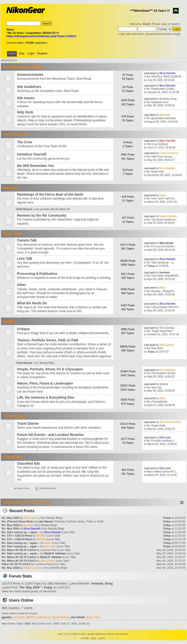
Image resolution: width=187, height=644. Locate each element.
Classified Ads (29, 464)
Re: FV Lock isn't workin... (161, 246)
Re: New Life (154, 387)
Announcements (30, 75)
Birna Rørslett (167, 73)
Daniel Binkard (61, 617)
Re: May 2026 (155, 348)
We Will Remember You (36, 166)
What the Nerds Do (32, 303)
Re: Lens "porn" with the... (161, 198)
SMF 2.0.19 (64, 634)
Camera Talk (27, 240)
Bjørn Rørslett (167, 141)
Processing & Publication (37, 274)
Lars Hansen (46, 521)
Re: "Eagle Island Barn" (160, 331)
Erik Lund (165, 437)
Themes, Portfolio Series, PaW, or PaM (48, 340)
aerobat (28, 525)
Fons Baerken (167, 168)
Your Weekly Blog (44, 363)
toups (163, 195)
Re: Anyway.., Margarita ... (162, 291)
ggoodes (7, 617)
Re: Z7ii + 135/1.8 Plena (17, 536)
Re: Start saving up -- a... (161, 262)
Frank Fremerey (169, 153)
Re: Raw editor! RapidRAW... (163, 276)
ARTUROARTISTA (170, 422)
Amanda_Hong (168, 99)
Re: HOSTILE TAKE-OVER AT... (165, 77)
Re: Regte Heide (156, 425)
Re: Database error (157, 102)
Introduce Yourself (32, 154)
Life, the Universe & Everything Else (46, 398)
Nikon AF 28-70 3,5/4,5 (16, 564)
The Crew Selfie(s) (157, 144)
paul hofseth (78, 617)
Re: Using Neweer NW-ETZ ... (164, 307)
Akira (162, 288)
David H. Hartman (55, 553)
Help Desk (25, 112)
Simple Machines (97, 634)
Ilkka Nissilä (166, 243)
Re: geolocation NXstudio (161, 118)
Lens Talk (25, 259)
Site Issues (26, 98)
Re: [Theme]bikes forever (161, 373)
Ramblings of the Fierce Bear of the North (50, 195)
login (164, 24)
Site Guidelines (29, 87)
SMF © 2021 (79, 634)
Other (22, 285)
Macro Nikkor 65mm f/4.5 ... (162, 471)
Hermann (165, 272)
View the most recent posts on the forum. (30, 591)
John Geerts (167, 345)
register (175, 24)
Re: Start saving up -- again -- (21, 532)
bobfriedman (44, 617)
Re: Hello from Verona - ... (161, 156)
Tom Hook (19, 617)
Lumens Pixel (48, 550)
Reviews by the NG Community (42, 216)
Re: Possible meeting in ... (162, 441)
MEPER (41, 536)
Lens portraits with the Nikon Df (52, 209)
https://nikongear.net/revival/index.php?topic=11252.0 (41, 36)
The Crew (25, 142)
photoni (164, 384)
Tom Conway (167, 328)
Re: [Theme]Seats (157, 402)
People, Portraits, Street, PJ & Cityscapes (50, 369)
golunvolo (165, 115)
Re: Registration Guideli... (161, 89)
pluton (48, 543)
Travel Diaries (28, 424)
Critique (23, 329)
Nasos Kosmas (168, 216)
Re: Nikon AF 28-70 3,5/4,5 (19, 550)
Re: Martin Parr (155, 172)
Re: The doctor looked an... (162, 220)
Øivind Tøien (94, 617)
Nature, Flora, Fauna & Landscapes (45, 383)
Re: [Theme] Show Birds (18, 521)
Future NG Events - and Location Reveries (50, 435)
